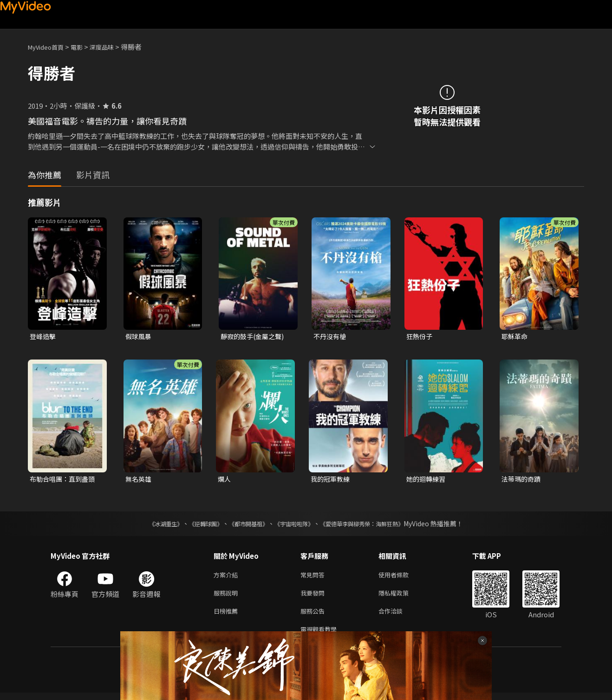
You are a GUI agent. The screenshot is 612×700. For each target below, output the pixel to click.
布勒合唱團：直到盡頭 (65, 480)
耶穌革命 (515, 337)
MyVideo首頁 (49, 47)
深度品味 (112, 47)
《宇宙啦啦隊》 (296, 525)
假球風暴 (139, 337)
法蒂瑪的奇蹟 (522, 480)
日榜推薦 (228, 616)
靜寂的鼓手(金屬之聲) (254, 337)
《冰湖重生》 (150, 525)
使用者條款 (401, 577)
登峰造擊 (44, 337)
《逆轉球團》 (195, 525)
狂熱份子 (420, 337)
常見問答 (314, 577)
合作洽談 (398, 616)
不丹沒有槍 (331, 337)
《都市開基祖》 (244, 525)
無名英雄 (139, 480)
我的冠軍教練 (332, 480)
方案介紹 (228, 577)
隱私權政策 (401, 597)
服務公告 (314, 616)
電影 (84, 47)
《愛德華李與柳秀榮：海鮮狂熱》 (374, 525)
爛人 (225, 480)
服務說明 (228, 597)
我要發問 (314, 597)
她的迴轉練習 (427, 480)
